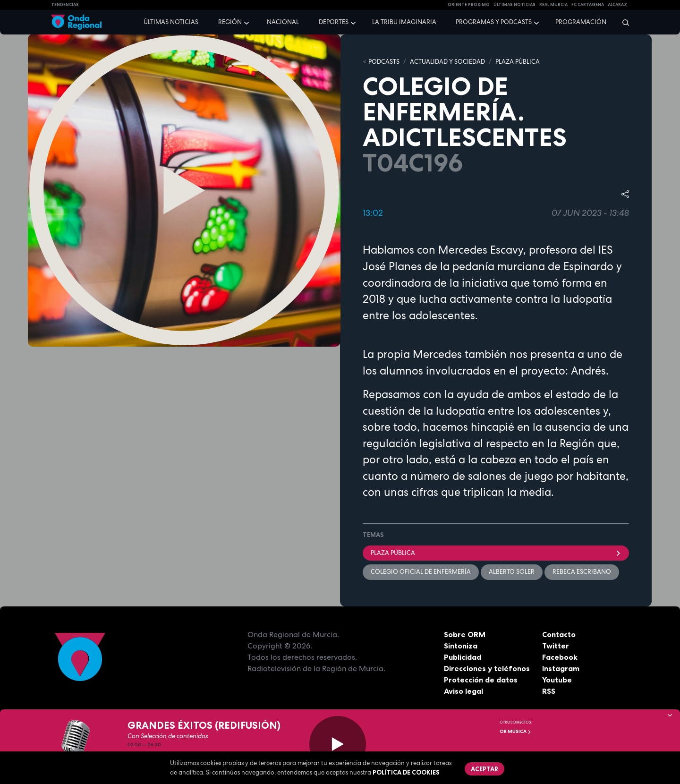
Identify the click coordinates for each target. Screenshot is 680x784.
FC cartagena (588, 5)
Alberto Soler (512, 572)
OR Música (515, 731)
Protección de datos (481, 680)
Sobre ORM (465, 634)
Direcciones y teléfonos (487, 668)
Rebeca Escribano (582, 572)
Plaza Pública (496, 553)
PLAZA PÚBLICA (518, 62)
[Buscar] (623, 22)
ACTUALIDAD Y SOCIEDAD (447, 62)
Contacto (559, 634)
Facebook (560, 657)
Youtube (557, 680)
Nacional (283, 22)
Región (230, 22)
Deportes (334, 22)
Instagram (561, 668)
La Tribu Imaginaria (404, 22)
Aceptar (484, 769)
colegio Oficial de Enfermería (421, 572)
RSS (549, 691)
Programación (581, 22)
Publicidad (463, 657)
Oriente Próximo (469, 5)
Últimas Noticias (514, 5)
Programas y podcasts (494, 22)
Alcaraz (617, 5)
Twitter (556, 646)
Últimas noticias (171, 22)
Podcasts (384, 62)
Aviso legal (463, 691)
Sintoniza (461, 646)
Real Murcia (553, 5)
